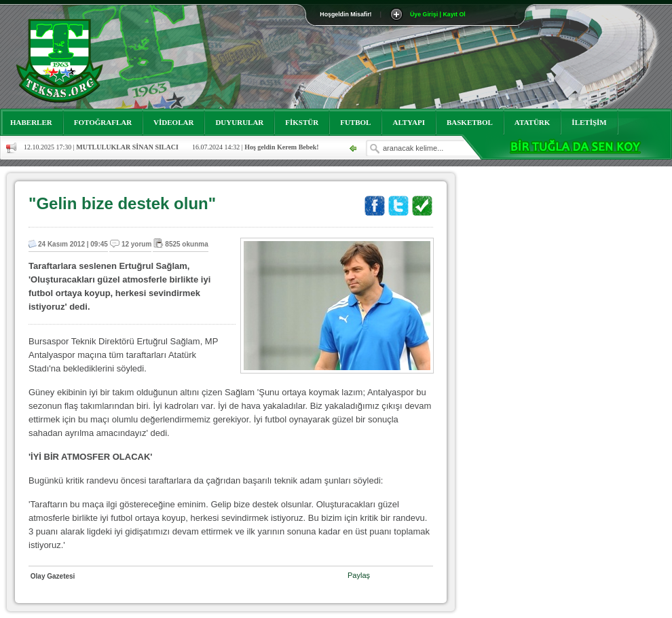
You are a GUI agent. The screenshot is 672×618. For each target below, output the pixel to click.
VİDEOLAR (173, 122)
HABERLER (31, 122)
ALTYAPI (409, 122)
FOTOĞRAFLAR (103, 122)
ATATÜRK (533, 122)
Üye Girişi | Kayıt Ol (438, 14)
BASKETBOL (470, 122)
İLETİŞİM (589, 122)
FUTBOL (355, 122)
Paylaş (359, 575)
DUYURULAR (239, 122)
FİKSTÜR (302, 122)
